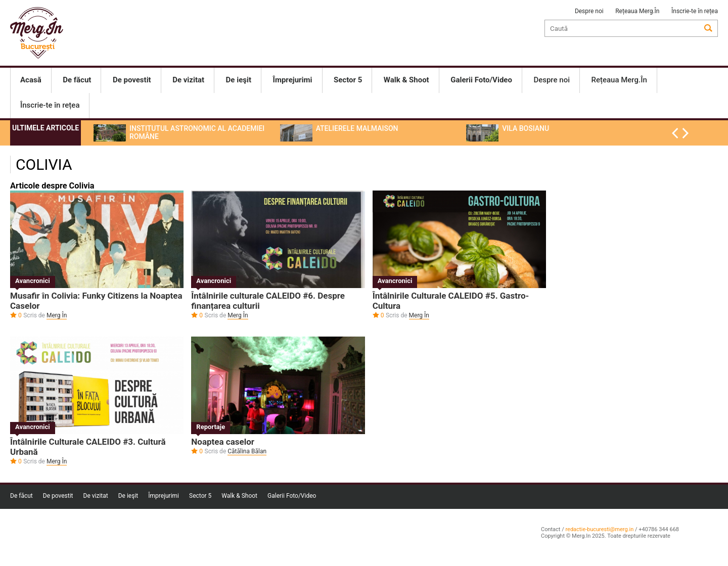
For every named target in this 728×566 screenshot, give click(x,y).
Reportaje (211, 427)
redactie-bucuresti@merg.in (599, 529)
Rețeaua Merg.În (637, 11)
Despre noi (589, 11)
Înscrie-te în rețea (695, 11)
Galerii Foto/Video (292, 496)
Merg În (57, 315)
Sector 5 (200, 496)
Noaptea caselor (223, 442)
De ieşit (128, 496)
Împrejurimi (164, 496)
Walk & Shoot (239, 496)
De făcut (21, 496)
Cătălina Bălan (247, 451)
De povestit (58, 496)
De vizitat (96, 496)
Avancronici (33, 281)
